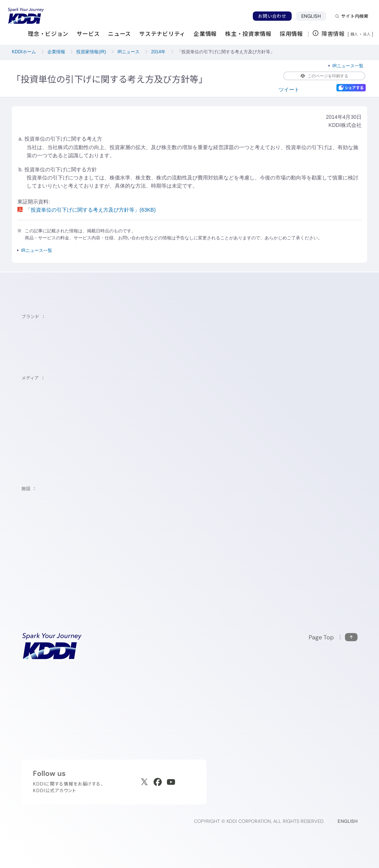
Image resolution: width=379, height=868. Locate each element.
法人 (367, 34)
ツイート (289, 90)
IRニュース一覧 (348, 66)
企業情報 (56, 52)
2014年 (158, 52)
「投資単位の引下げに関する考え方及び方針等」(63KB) (87, 210)
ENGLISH (314, 16)
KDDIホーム (24, 52)
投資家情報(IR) (91, 52)
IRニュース (128, 52)
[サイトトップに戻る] (26, 16)
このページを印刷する (324, 76)
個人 (354, 34)
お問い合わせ (272, 16)
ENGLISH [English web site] (348, 821)
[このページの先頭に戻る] (333, 637)
